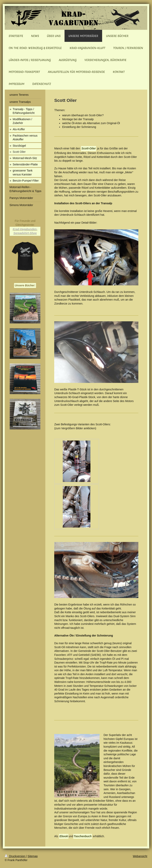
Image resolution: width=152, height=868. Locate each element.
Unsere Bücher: (25, 285)
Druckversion (15, 856)
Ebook (64, 836)
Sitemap (33, 856)
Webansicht (140, 856)
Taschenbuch (83, 836)
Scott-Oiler (89, 148)
